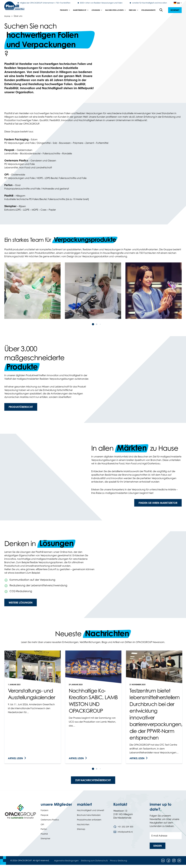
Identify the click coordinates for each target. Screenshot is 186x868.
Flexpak (44, 815)
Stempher (45, 838)
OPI (42, 824)
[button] (175, 10)
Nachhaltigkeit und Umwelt (91, 810)
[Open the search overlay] (161, 10)
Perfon (44, 829)
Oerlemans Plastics (50, 820)
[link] (33, 707)
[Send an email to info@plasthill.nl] (123, 832)
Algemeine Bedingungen (66, 861)
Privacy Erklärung (118, 861)
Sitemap (81, 829)
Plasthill (44, 834)
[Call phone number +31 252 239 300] (123, 827)
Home (7, 16)
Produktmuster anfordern (89, 820)
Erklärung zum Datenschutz (94, 861)
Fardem (44, 810)
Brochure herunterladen (89, 815)
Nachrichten (83, 824)
